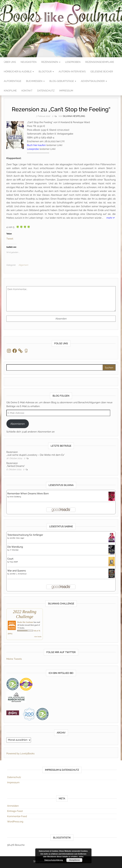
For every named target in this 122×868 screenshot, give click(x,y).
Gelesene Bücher (102, 72)
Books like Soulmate (25, 622)
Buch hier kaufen (36, 145)
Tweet (10, 238)
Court (10, 559)
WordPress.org (15, 822)
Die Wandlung (15, 547)
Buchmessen (35, 81)
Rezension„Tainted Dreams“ (16, 465)
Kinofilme (10, 91)
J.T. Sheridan (14, 550)
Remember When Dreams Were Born (28, 494)
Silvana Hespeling (74, 116)
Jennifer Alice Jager (17, 538)
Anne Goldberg (15, 497)
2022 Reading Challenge (25, 614)
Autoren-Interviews (72, 72)
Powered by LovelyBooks (20, 754)
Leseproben (73, 62)
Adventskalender (94, 81)
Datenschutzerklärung (54, 860)
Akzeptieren (74, 860)
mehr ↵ (111, 218)
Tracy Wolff (14, 562)
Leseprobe (33, 149)
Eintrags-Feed (15, 811)
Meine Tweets (14, 659)
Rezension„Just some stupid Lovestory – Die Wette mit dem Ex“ (35, 453)
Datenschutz (46, 91)
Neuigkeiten (29, 62)
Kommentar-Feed (17, 816)
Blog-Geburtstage (63, 81)
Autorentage (13, 81)
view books (38, 637)
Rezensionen (51, 62)
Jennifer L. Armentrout (18, 574)
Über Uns (10, 62)
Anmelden (13, 806)
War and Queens (17, 571)
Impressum (66, 91)
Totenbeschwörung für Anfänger (25, 535)
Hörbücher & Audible (19, 72)
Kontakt (27, 91)
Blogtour (46, 72)
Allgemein (23, 265)
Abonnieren (18, 424)
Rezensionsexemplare (100, 62)
